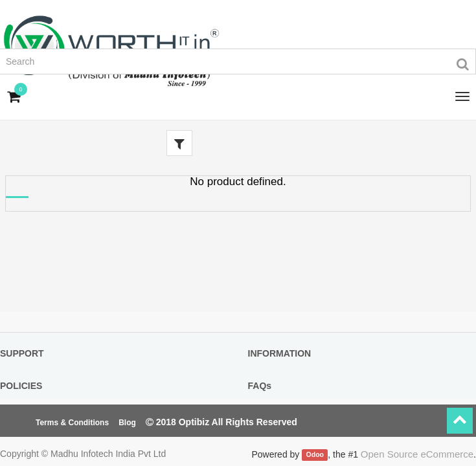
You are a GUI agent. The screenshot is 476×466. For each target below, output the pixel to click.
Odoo (315, 455)
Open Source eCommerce (417, 454)
